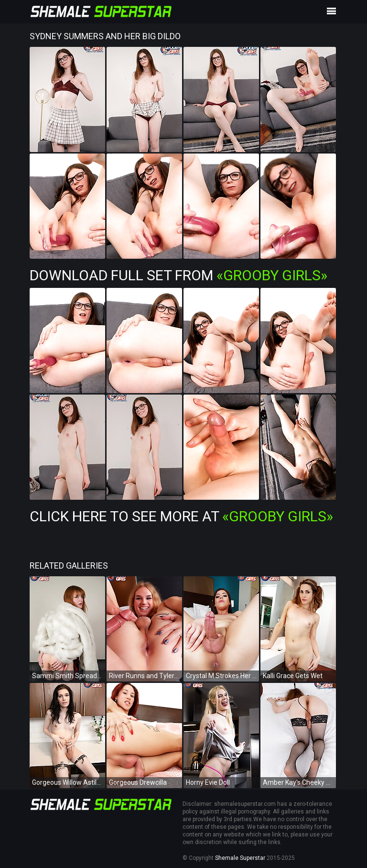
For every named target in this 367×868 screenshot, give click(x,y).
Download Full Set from (178, 275)
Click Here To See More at (181, 516)
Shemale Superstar (240, 858)
